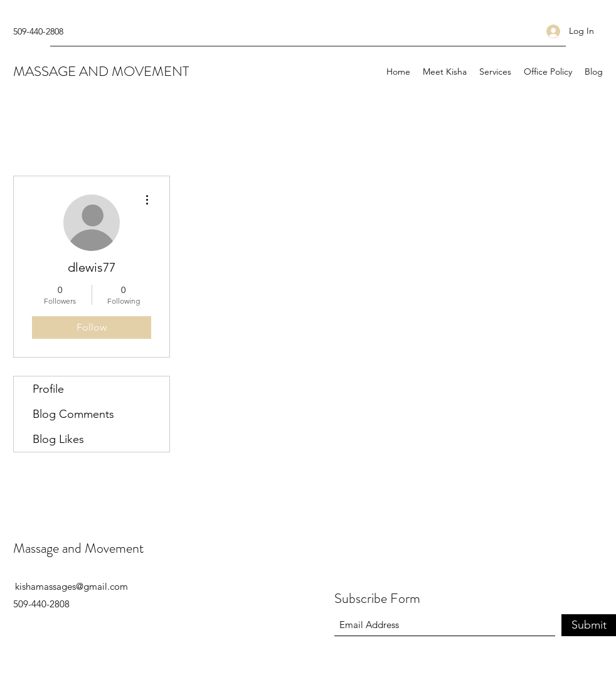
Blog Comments (73, 414)
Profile (48, 389)
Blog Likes (58, 439)
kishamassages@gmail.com (72, 586)
